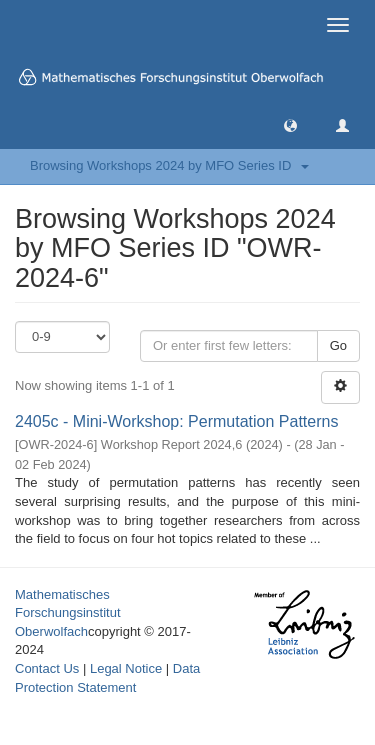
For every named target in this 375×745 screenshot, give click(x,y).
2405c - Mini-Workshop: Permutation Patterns (176, 421)
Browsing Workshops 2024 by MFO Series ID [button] (169, 165)
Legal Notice (126, 668)
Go (338, 345)
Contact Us (47, 668)
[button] (290, 124)
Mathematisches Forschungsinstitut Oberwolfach (68, 613)
